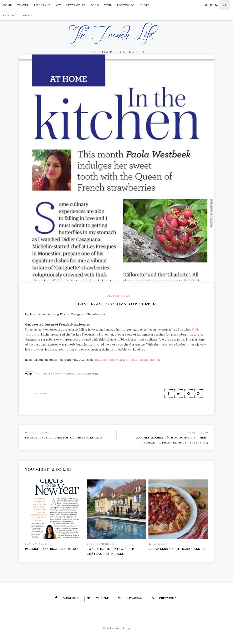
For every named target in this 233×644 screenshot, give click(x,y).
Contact (10, 15)
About (27, 15)
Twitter (97, 598)
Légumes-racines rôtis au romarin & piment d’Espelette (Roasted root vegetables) (164, 437)
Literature (76, 5)
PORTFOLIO (126, 5)
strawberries (88, 374)
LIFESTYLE (42, 5)
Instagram (129, 598)
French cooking (62, 374)
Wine (108, 5)
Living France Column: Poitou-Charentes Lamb (69, 435)
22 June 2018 (158, 544)
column (41, 374)
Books (145, 5)
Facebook (65, 598)
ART (58, 5)
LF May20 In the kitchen (143, 360)
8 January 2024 (36, 544)
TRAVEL (23, 5)
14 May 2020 (38, 393)
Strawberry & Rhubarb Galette (178, 549)
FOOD (95, 5)
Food (107, 296)
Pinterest (162, 598)
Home (8, 5)
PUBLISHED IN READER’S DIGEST (52, 549)
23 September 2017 (101, 544)
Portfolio (122, 296)
